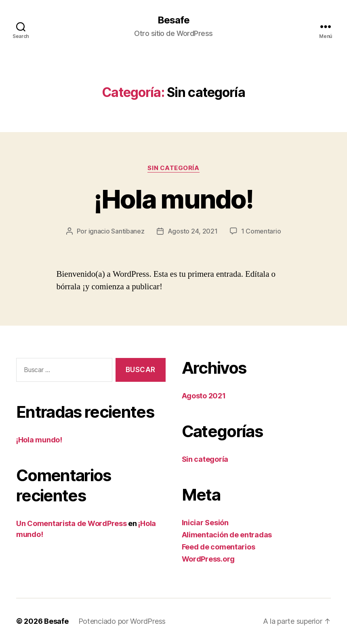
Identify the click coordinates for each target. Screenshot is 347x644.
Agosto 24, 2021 (193, 231)
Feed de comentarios (219, 547)
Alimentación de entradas (227, 535)
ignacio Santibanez (117, 231)
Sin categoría (173, 168)
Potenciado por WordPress (122, 621)
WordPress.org (208, 559)
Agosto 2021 (204, 396)
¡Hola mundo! (173, 199)
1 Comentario (261, 231)
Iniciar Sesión (205, 523)
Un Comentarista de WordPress (71, 523)
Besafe (173, 20)
